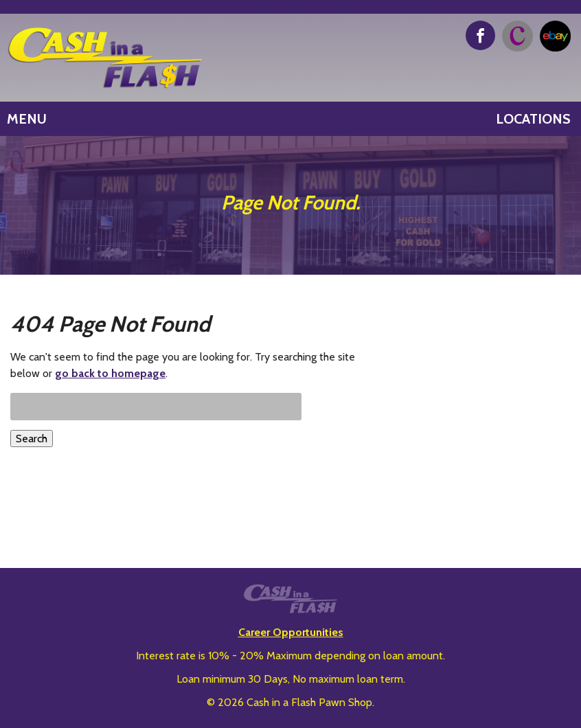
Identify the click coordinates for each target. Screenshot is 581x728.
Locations (533, 119)
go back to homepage (110, 373)
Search (32, 439)
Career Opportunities (291, 632)
